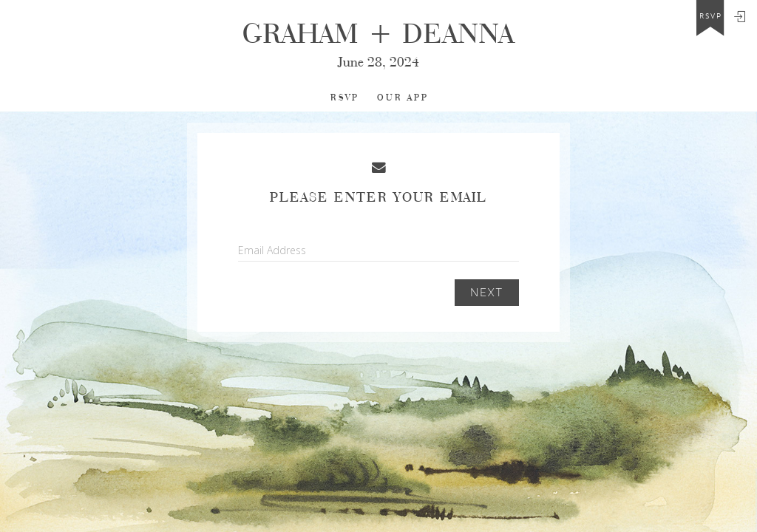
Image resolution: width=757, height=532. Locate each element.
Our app (403, 98)
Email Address (272, 250)
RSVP (345, 98)
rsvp (711, 16)
